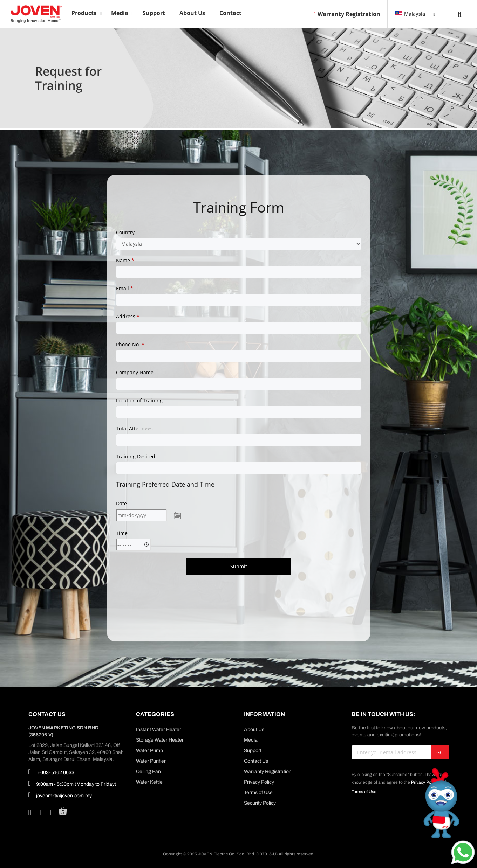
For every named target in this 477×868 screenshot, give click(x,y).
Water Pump (149, 751)
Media (251, 740)
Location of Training (139, 400)
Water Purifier (151, 761)
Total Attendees (134, 428)
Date (121, 503)
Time (122, 533)
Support (253, 751)
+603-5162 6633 (51, 772)
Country (125, 232)
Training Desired (136, 456)
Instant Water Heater (159, 730)
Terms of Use (258, 793)
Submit (239, 566)
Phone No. (130, 344)
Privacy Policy (259, 782)
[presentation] (239, 596)
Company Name (135, 372)
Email (125, 288)
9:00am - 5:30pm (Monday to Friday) (72, 783)
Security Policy (260, 803)
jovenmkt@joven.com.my (60, 795)
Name (125, 260)
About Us (254, 730)
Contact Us (256, 761)
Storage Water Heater (160, 740)
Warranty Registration (347, 14)
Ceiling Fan (148, 772)
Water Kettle (149, 782)
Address (128, 316)
